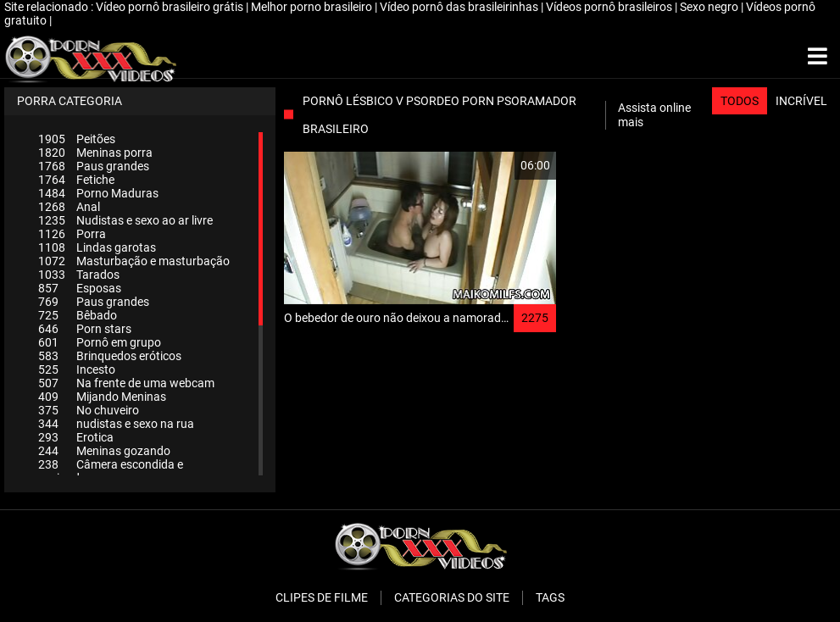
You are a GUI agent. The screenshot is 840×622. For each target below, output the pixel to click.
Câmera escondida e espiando (111, 471)
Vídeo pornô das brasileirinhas (460, 7)
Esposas (80, 288)
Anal (69, 207)
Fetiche (76, 180)
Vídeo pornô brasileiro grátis (171, 7)
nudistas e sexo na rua (116, 424)
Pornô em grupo (100, 342)
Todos (740, 101)
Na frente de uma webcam (126, 383)
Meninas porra (95, 153)
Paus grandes (94, 166)
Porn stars (85, 329)
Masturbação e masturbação (134, 261)
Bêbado (78, 315)
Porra (72, 234)
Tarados (79, 275)
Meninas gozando (104, 451)
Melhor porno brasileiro (313, 7)
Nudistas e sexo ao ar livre (125, 220)
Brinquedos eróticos (110, 356)
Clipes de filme (322, 597)
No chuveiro (89, 410)
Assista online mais (654, 115)
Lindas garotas (97, 247)
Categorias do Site (452, 597)
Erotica (76, 437)
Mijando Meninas (102, 397)
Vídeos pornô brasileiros (610, 7)
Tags (550, 597)
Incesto (77, 369)
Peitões (77, 139)
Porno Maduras (98, 193)
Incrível (801, 101)
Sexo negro (710, 7)
